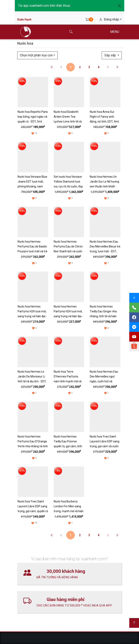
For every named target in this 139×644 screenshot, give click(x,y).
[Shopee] (134, 346)
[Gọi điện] (134, 307)
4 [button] (98, 67)
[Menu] (115, 32)
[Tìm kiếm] (71, 32)
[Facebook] (134, 317)
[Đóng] (134, 298)
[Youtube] (134, 337)
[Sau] (108, 67)
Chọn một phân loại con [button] (37, 55)
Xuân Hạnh (24, 19)
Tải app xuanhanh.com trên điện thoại (44, 6)
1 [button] (71, 67)
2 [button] (80, 67)
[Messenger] (134, 327)
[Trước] (61, 67)
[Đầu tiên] (52, 67)
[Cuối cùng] (117, 67)
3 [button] (89, 67)
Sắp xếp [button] (111, 55)
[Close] (119, 6)
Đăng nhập (110, 19)
